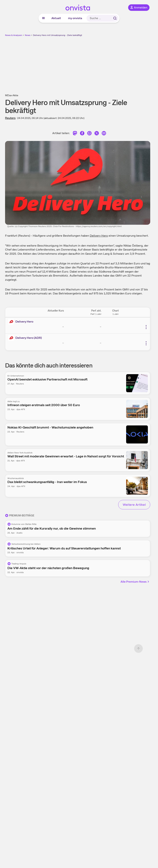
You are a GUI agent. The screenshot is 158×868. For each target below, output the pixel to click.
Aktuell (56, 18)
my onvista (75, 18)
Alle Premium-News (135, 582)
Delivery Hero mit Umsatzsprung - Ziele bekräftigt (57, 35)
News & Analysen (14, 35)
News (28, 35)
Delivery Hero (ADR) (29, 338)
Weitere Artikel (134, 505)
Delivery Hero (99, 236)
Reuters (10, 118)
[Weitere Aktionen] (146, 327)
